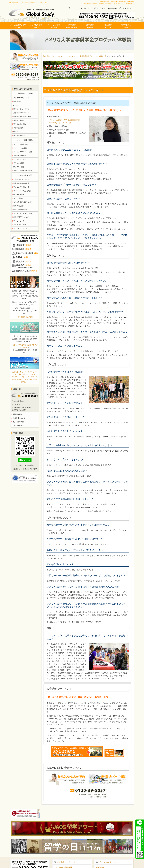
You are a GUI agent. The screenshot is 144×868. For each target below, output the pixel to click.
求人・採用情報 (18, 422)
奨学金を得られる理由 (21, 109)
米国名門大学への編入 (21, 217)
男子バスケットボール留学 (23, 171)
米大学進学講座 (19, 195)
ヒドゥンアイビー (20, 225)
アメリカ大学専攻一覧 (21, 187)
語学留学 (90, 26)
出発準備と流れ (19, 206)
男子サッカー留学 (20, 156)
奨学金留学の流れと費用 (22, 117)
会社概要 (113, 8)
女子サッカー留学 (20, 159)
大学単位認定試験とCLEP (23, 202)
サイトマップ (126, 8)
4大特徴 (16, 105)
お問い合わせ (126, 26)
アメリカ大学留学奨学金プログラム (84, 56)
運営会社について (19, 418)
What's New (101, 8)
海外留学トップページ (66, 862)
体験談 (16, 132)
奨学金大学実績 (19, 120)
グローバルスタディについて (81, 8)
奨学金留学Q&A (19, 135)
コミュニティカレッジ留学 (23, 213)
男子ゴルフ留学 (19, 163)
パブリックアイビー (20, 228)
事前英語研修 (18, 128)
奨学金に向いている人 (21, 113)
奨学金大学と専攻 (20, 124)
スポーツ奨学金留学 (20, 144)
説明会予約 (17, 101)
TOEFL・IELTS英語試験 (22, 191)
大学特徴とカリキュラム (22, 179)
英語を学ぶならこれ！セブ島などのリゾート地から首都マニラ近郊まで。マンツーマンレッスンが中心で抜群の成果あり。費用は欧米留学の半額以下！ (25, 377)
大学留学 (72, 26)
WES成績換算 (18, 198)
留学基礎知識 (17, 414)
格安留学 (108, 26)
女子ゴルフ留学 (19, 167)
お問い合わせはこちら (21, 426)
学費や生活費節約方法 (21, 183)
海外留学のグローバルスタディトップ (57, 56)
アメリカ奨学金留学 (18, 26)
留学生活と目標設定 (20, 210)
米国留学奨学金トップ (21, 98)
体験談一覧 (103, 56)
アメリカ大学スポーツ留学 (23, 152)
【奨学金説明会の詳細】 (25, 317)
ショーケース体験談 (20, 148)
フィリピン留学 (36, 26)
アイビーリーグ (19, 221)
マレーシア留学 (54, 26)
